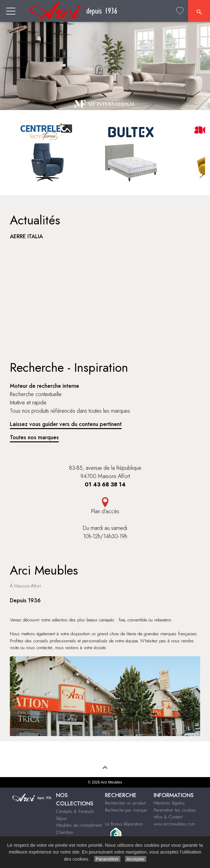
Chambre (65, 832)
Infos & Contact (168, 817)
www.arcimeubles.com (174, 824)
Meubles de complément (79, 825)
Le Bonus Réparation (124, 824)
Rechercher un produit (125, 803)
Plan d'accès (105, 511)
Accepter (136, 859)
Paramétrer (107, 859)
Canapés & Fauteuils (75, 811)
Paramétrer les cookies (175, 810)
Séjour (62, 818)
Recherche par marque (126, 810)
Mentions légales (169, 803)
